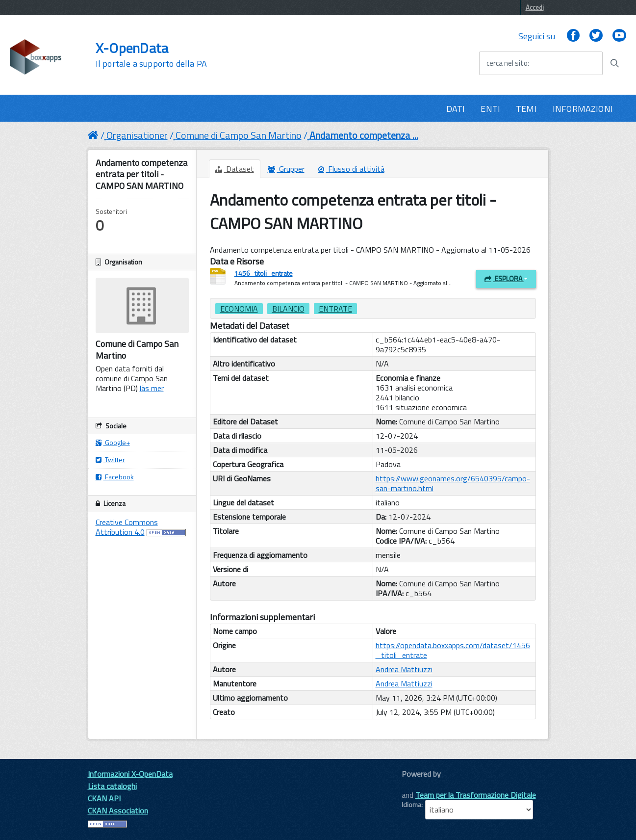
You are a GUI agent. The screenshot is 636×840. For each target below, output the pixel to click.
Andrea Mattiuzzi (404, 669)
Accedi (535, 7)
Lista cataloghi (112, 786)
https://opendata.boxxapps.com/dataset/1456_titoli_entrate (453, 650)
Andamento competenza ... (364, 135)
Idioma (411, 805)
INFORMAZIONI (583, 109)
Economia (239, 309)
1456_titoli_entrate (264, 273)
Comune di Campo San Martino (239, 135)
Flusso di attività (351, 169)
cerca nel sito (507, 63)
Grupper (286, 169)
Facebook (115, 477)
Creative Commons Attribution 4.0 (127, 527)
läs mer (152, 388)
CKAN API (104, 798)
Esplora (506, 278)
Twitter (110, 459)
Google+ (113, 442)
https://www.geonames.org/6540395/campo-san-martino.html (453, 483)
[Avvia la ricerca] (614, 63)
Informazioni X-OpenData (130, 774)
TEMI (526, 109)
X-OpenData (151, 55)
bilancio (288, 309)
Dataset (235, 169)
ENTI (490, 109)
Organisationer (137, 135)
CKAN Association (118, 811)
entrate (335, 309)
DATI (456, 109)
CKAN (418, 785)
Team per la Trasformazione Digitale (476, 795)
